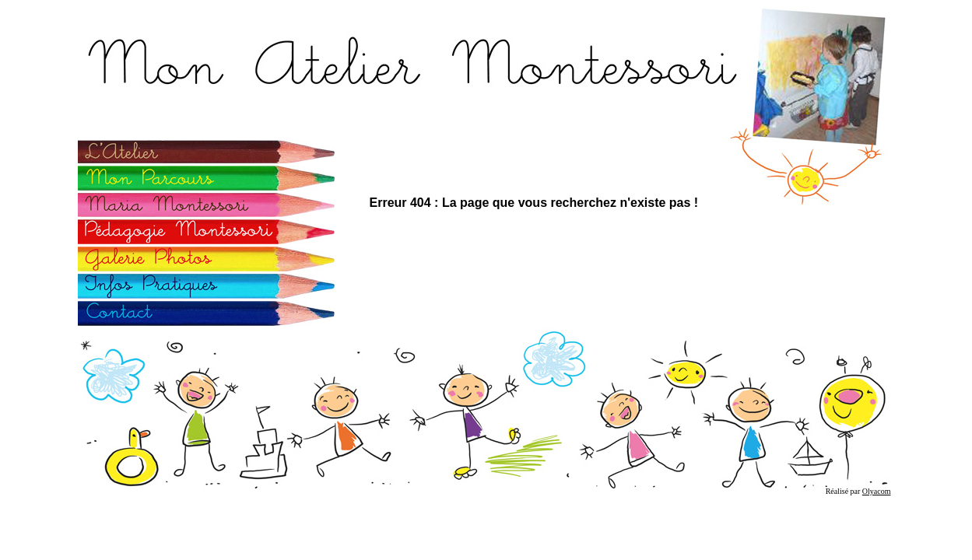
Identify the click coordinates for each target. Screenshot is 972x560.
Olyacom (877, 491)
